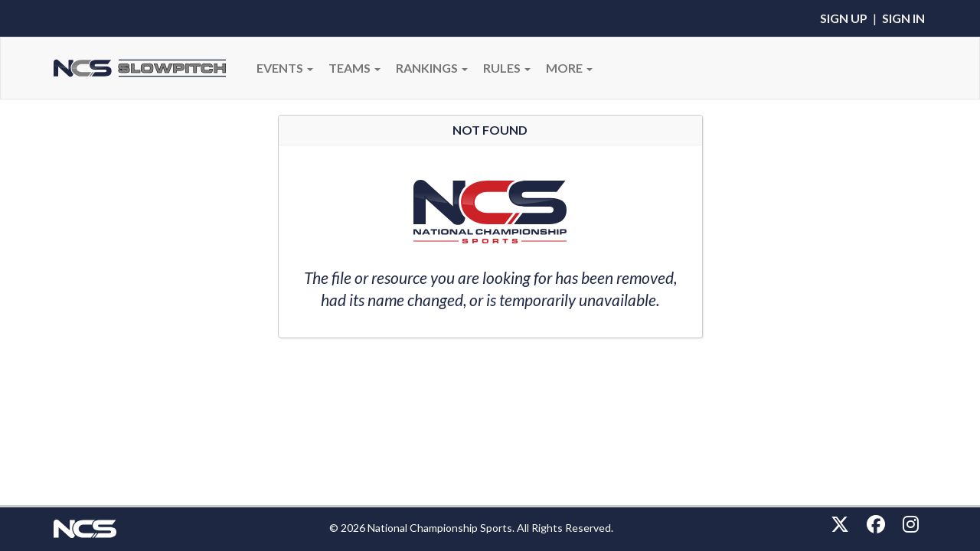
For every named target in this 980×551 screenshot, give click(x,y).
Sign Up (844, 18)
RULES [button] (507, 68)
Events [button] (285, 68)
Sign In (903, 18)
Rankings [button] (432, 68)
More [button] (569, 68)
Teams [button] (354, 68)
